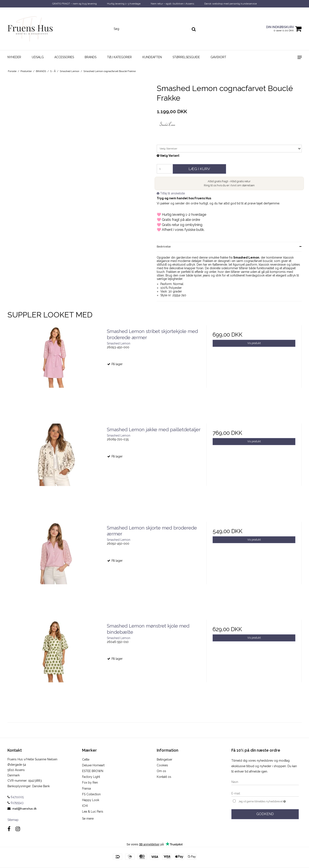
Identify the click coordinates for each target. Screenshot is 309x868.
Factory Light (91, 777)
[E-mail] (265, 793)
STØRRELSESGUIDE (186, 57)
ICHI (85, 806)
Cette (86, 759)
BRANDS (91, 57)
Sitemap (13, 820)
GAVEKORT (218, 57)
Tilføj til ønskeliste (173, 193)
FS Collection (91, 794)
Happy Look (91, 800)
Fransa (86, 788)
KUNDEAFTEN (152, 57)
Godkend (265, 814)
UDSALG (38, 57)
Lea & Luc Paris (93, 812)
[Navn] (265, 782)
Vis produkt (254, 343)
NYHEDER (14, 57)
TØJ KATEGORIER (119, 57)
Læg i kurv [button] (199, 169)
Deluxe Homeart (93, 765)
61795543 (15, 803)
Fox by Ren (90, 783)
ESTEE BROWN (93, 771)
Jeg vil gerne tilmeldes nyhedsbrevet (268, 801)
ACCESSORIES (64, 57)
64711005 (16, 797)
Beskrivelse (164, 247)
